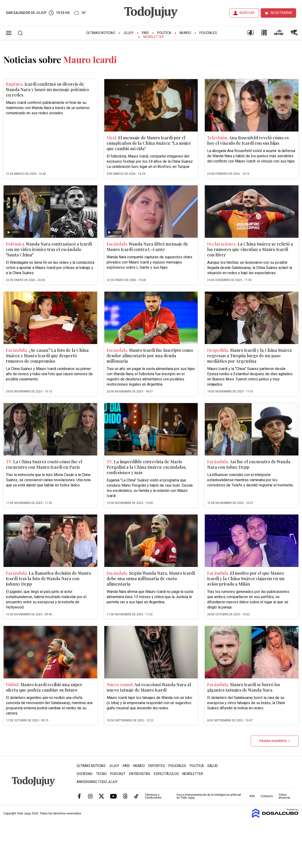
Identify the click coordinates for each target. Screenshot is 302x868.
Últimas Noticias (101, 33)
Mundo (185, 33)
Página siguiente (275, 741)
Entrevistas (140, 774)
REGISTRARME (281, 13)
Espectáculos (166, 774)
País (145, 33)
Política (164, 33)
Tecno (101, 774)
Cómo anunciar (284, 796)
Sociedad (85, 774)
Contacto (267, 796)
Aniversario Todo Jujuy (97, 782)
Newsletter (153, 37)
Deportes (157, 766)
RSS (252, 796)
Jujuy (128, 33)
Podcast (118, 774)
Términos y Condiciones (153, 796)
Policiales (208, 33)
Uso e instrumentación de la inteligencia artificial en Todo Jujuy (209, 796)
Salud (213, 766)
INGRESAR (247, 13)
